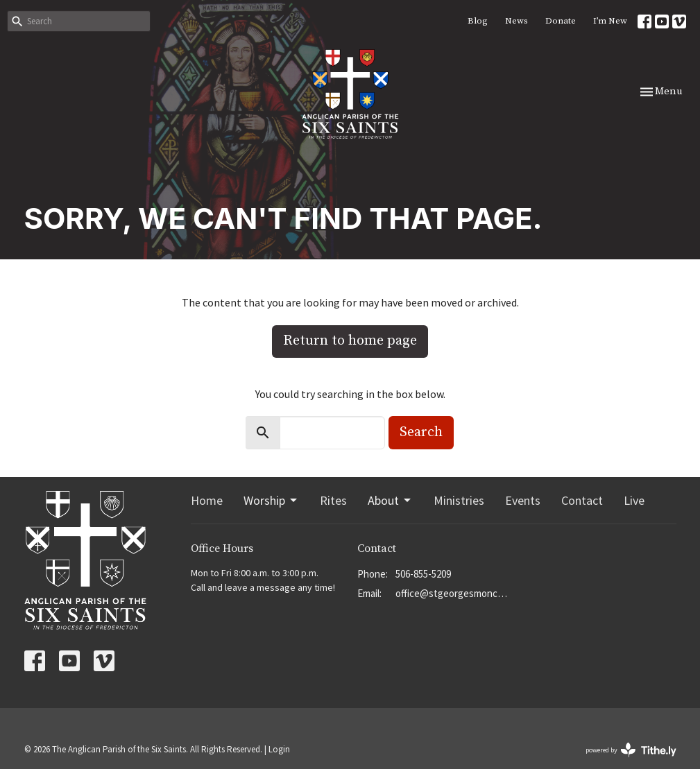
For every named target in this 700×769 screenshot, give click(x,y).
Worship (271, 500)
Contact (582, 500)
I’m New (610, 21)
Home (207, 500)
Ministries (459, 500)
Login (279, 749)
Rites (333, 500)
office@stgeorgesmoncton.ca (453, 593)
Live (634, 500)
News (517, 21)
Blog (478, 21)
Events (523, 500)
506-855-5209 (423, 574)
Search (421, 432)
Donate (561, 21)
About (390, 500)
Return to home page (350, 341)
